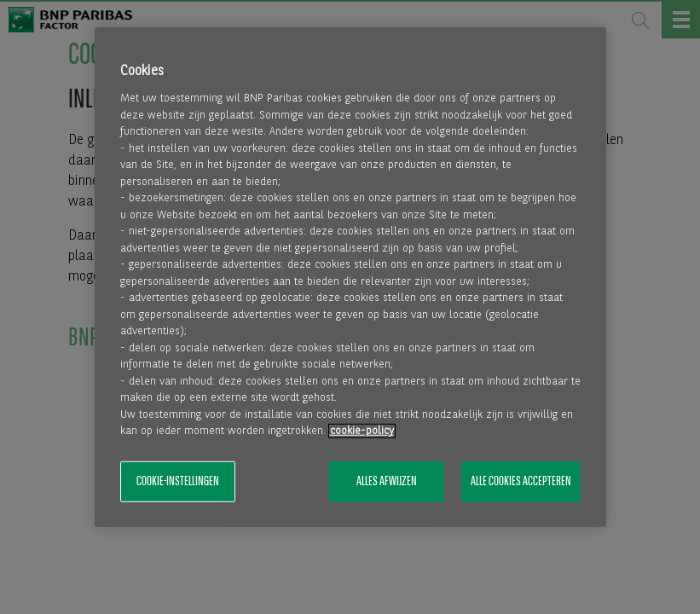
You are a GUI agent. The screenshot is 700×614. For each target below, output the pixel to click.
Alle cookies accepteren (521, 482)
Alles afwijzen (387, 482)
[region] (350, 277)
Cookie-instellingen (178, 482)
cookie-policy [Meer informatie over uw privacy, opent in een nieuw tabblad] (362, 431)
